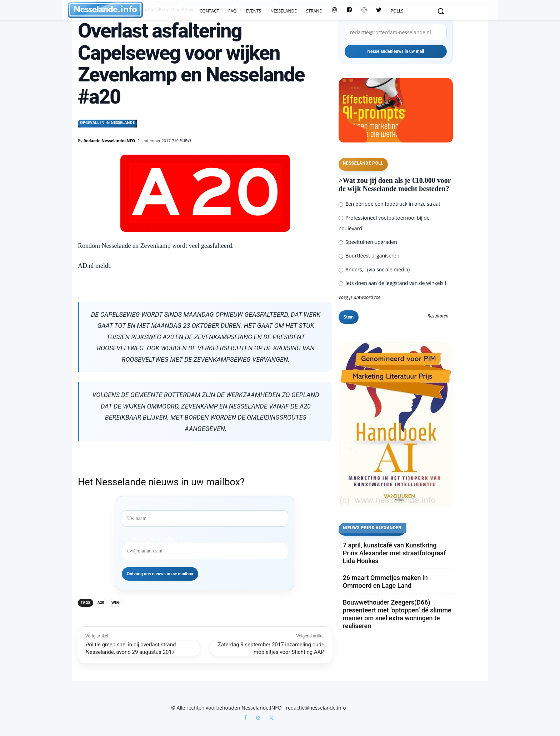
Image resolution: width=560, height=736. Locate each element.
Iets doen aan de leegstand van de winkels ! (392, 283)
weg (116, 602)
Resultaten (438, 316)
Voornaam (131, 506)
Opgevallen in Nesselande (107, 124)
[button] (441, 11)
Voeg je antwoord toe (360, 297)
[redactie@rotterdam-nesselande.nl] (396, 32)
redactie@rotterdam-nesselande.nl (152, 539)
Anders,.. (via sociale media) (374, 269)
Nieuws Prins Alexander (372, 528)
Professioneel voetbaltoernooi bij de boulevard (384, 223)
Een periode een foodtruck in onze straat (389, 204)
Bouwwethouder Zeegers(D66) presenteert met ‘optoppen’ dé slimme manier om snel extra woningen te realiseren (397, 614)
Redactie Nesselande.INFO (109, 141)
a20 (101, 602)
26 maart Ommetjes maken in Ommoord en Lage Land (385, 582)
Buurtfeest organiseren (369, 256)
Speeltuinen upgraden (368, 242)
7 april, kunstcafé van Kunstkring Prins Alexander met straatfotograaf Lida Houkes (394, 553)
